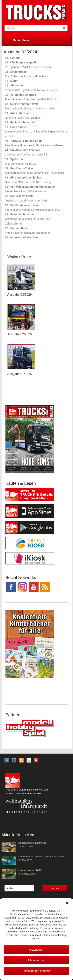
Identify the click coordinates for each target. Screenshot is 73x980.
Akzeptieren (36, 950)
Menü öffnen (21, 40)
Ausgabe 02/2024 (20, 52)
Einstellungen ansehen (37, 971)
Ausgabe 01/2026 (20, 374)
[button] (67, 903)
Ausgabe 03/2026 (20, 295)
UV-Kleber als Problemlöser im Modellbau (42, 857)
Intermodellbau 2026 (30, 870)
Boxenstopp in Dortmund (32, 843)
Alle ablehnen (36, 960)
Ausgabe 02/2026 (20, 334)
